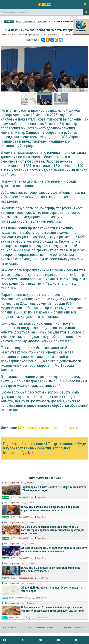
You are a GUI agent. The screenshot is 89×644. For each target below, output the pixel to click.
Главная (18, 22)
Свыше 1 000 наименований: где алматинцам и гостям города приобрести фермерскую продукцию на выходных (53, 530)
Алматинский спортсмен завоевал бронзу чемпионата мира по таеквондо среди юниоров (54, 549)
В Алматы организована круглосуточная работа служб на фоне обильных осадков (50, 509)
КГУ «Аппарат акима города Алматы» (56, 34)
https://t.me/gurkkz (18, 453)
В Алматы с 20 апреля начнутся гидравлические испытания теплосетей (51, 569)
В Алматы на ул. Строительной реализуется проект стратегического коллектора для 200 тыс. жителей (53, 609)
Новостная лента (29, 22)
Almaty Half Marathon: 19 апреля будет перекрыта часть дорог (52, 589)
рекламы (42, 628)
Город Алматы (42, 22)
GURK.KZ (44, 4)
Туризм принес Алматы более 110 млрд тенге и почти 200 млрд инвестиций (54, 489)
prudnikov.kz (81, 628)
